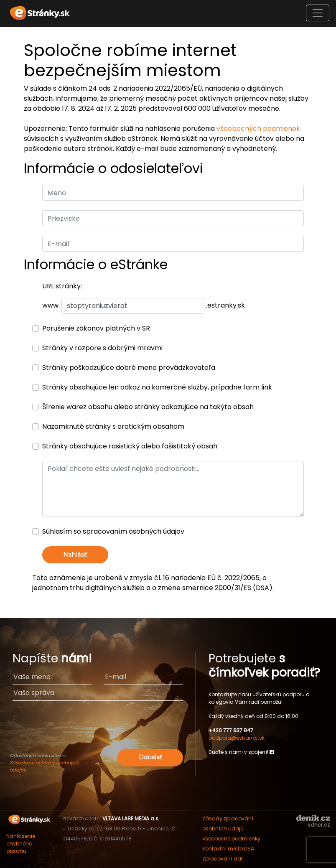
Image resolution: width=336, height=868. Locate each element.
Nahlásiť (75, 555)
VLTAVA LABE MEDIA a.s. (131, 818)
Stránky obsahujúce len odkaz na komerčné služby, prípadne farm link (157, 387)
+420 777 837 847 (231, 730)
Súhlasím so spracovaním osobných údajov (113, 531)
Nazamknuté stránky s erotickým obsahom (113, 426)
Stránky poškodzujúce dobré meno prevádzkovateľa (129, 368)
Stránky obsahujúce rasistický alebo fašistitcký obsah (130, 446)
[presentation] (98, 731)
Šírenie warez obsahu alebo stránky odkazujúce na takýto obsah (148, 407)
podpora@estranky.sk (237, 738)
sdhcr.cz (319, 825)
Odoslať (150, 757)
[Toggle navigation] (318, 13)
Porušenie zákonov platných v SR (96, 328)
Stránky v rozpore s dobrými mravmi (102, 348)
